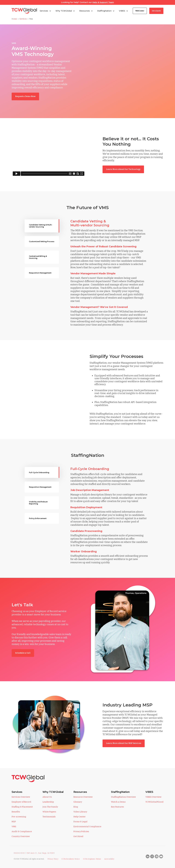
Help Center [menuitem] (80, 817)
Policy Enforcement (38, 518)
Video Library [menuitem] (80, 812)
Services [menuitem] (17, 792)
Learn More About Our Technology (123, 169)
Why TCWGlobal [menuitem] (53, 792)
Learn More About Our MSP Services (124, 743)
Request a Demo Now (25, 96)
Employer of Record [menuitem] (21, 802)
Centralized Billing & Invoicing (38, 257)
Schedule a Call (23, 653)
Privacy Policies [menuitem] (81, 831)
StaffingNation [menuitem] (120, 792)
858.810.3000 (19, 853)
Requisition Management (40, 273)
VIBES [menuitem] (149, 792)
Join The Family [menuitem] (50, 807)
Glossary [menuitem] (78, 802)
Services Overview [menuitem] (21, 797)
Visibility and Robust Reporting (38, 503)
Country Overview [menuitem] (21, 836)
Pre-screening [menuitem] (19, 817)
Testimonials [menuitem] (49, 817)
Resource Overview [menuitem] (83, 797)
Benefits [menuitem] (16, 812)
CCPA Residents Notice (71, 859)
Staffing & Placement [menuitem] (22, 807)
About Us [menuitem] (47, 797)
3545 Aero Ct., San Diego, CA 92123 (40, 853)
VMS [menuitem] (14, 826)
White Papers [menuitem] (49, 812)
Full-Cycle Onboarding (39, 473)
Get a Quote (156, 11)
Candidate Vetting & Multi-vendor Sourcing (41, 226)
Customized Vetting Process (42, 241)
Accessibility (109, 859)
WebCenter (140, 11)
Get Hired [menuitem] (78, 836)
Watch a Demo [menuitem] (118, 802)
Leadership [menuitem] (48, 802)
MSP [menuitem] (14, 822)
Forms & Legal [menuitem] (80, 822)
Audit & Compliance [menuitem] (22, 831)
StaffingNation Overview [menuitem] (123, 797)
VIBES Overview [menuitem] (153, 797)
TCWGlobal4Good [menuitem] (154, 802)
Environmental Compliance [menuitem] (87, 826)
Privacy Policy (53, 859)
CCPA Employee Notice (92, 859)
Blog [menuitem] (76, 807)
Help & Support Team (103, 2)
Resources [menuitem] (80, 792)
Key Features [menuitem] (117, 807)
